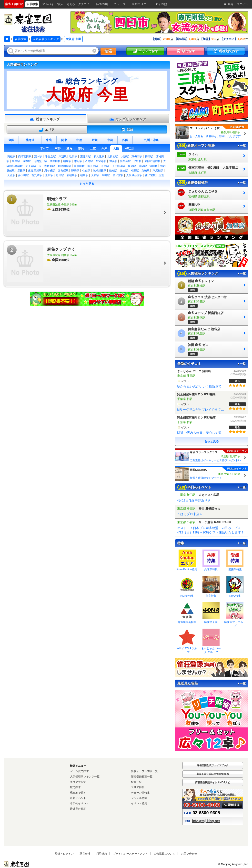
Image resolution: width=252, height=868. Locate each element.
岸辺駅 (63, 156)
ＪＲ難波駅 (118, 166)
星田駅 (21, 171)
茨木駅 (38, 156)
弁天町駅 (23, 175)
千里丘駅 (50, 156)
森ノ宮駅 (150, 175)
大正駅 (11, 175)
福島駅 (84, 175)
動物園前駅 (65, 166)
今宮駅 (105, 166)
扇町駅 (106, 175)
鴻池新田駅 (100, 171)
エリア (47, 130)
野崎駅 (75, 171)
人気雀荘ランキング (46, 39)
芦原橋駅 (158, 171)
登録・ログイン (64, 854)
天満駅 (95, 175)
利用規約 (101, 854)
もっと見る (87, 184)
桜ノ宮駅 (118, 175)
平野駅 (137, 161)
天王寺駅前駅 (47, 166)
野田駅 (60, 175)
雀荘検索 (20, 39)
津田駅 (154, 166)
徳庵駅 (113, 171)
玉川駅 (49, 175)
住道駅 (86, 171)
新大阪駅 (99, 156)
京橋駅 (146, 171)
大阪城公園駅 (134, 175)
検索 (108, 51)
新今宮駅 (93, 166)
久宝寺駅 (101, 161)
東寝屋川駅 (35, 171)
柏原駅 (67, 161)
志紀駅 (78, 161)
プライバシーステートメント (130, 854)
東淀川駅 (86, 156)
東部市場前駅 (152, 161)
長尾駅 (132, 166)
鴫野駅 (135, 171)
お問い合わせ (189, 854)
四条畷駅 (63, 171)
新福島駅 (72, 175)
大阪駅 (125, 156)
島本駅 (16, 161)
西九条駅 (37, 175)
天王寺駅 (31, 166)
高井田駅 (55, 161)
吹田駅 (73, 156)
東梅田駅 (137, 156)
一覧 (241, 146)
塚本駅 (27, 161)
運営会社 (85, 854)
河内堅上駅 (40, 161)
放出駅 (124, 171)
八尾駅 (89, 161)
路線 (127, 130)
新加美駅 (125, 161)
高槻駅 (11, 156)
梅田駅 (149, 156)
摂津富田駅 (25, 156)
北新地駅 (112, 156)
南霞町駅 (79, 166)
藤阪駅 (143, 166)
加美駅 (113, 161)
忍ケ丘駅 (50, 171)
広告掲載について (164, 854)
